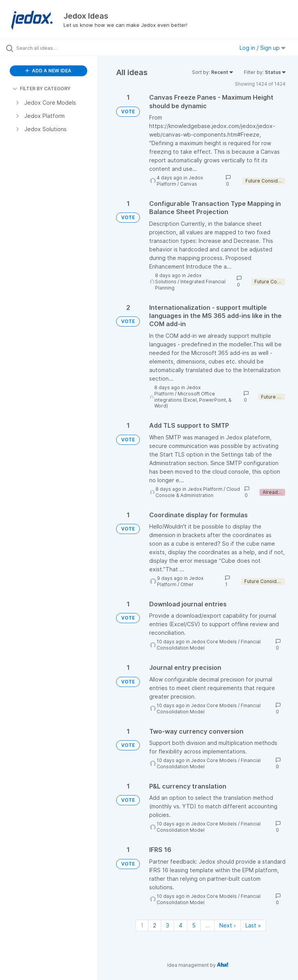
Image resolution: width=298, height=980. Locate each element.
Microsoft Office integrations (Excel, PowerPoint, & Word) (193, 400)
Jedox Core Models (214, 642)
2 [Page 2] (155, 925)
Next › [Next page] (227, 925)
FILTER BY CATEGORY (41, 89)
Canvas (189, 184)
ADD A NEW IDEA (48, 71)
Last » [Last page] (253, 925)
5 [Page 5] (194, 925)
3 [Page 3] (168, 925)
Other (187, 584)
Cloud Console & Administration (198, 492)
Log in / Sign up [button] (263, 48)
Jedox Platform (205, 489)
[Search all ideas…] (53, 48)
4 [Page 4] (181, 925)
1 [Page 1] (142, 925)
